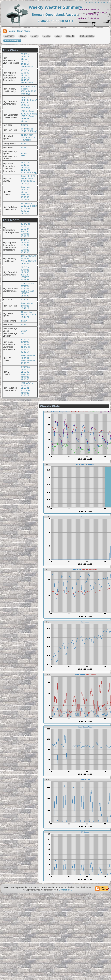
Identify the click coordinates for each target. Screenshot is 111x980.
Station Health (87, 36)
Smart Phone (24, 31)
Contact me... (66, 890)
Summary (9, 36)
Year (58, 36)
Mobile (12, 31)
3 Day (35, 36)
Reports (70, 36)
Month (47, 36)
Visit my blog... (12, 40)
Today (23, 36)
